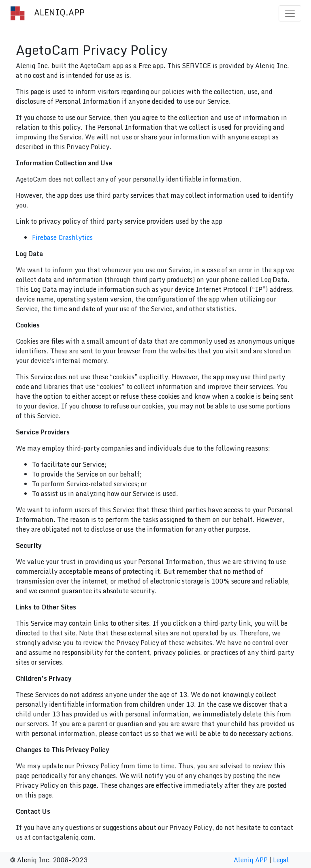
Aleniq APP (251, 860)
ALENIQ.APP (47, 13)
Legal (281, 860)
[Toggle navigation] (290, 13)
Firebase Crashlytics (62, 237)
